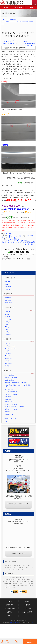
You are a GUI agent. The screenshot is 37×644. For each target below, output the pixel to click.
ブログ (10, 630)
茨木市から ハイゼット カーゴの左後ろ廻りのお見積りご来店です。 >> (19, 44)
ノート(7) (7, 365)
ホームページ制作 (15, 637)
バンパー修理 (12, 238)
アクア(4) (7, 380)
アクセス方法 (27, 623)
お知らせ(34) (8, 301)
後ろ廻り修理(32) (9, 395)
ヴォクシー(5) (8, 378)
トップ (4, 20)
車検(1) (6, 299)
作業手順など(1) (9, 429)
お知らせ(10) (8, 411)
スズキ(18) (7, 336)
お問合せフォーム (18, 270)
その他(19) (7, 303)
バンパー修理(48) (9, 389)
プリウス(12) (8, 358)
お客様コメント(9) (9, 416)
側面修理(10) (8, 414)
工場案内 (31, 7)
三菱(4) (6, 344)
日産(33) (7, 329)
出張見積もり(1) (9, 426)
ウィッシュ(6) (8, 373)
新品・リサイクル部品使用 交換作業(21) (16, 397)
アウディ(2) (8, 349)
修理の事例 (18, 7)
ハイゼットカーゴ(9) (10, 363)
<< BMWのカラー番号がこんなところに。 (15, 41)
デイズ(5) (7, 375)
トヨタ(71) (7, 326)
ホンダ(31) (7, 331)
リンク (32, 637)
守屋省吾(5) (8, 312)
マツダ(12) (7, 339)
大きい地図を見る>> (18, 568)
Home (10, 616)
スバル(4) (7, 346)
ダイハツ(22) (8, 334)
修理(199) (7, 296)
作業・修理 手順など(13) (11, 409)
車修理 (6, 7)
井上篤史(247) (8, 317)
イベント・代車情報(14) (11, 406)
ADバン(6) (7, 370)
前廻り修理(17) (9, 404)
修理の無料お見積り (18, 264)
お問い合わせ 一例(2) (11, 424)
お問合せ (10, 627)
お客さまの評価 (10, 623)
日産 (20, 236)
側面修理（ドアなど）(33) (11, 392)
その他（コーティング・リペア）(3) (14, 421)
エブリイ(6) (8, 368)
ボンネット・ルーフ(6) (11, 418)
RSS (6, 435)
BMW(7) (7, 341)
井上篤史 (9, 234)
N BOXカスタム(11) (10, 360)
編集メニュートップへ (10, 433)
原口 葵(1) (8, 315)
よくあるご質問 (27, 627)
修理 (10, 236)
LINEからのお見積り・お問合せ (18, 278)
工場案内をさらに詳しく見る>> (18, 519)
